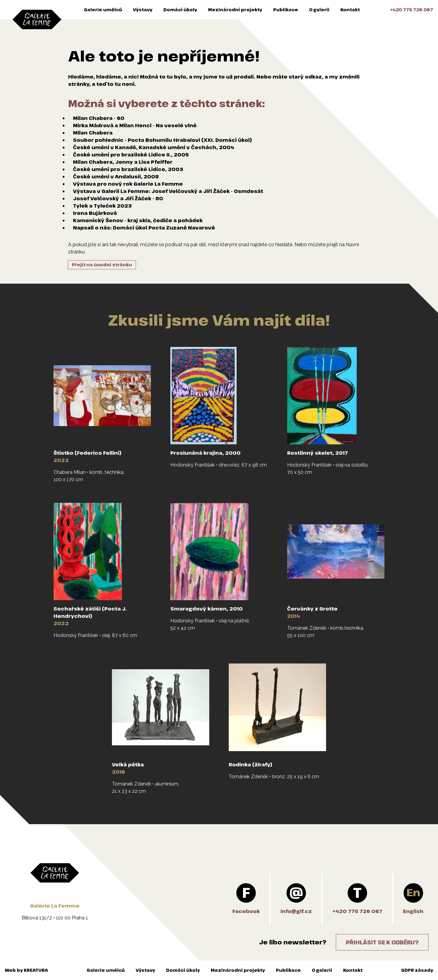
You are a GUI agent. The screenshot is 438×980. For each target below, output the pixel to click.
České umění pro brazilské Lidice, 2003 (128, 169)
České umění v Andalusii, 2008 (116, 177)
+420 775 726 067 (412, 10)
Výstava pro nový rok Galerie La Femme (128, 184)
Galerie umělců (103, 10)
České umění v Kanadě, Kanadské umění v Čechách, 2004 (154, 147)
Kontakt (350, 10)
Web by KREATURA (26, 970)
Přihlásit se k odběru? (382, 942)
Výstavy (143, 10)
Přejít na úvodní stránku (102, 265)
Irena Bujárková (95, 213)
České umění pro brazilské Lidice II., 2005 (131, 155)
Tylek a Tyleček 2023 (102, 206)
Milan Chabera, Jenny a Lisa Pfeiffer (123, 162)
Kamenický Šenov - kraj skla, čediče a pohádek (138, 220)
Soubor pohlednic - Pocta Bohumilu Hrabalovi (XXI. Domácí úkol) (162, 140)
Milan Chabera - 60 (99, 118)
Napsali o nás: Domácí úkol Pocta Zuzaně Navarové (144, 228)
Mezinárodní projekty (235, 10)
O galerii (319, 10)
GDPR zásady (417, 970)
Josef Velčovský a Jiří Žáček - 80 (118, 198)
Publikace (286, 10)
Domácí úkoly (180, 10)
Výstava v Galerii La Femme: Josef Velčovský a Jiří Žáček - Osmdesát (168, 191)
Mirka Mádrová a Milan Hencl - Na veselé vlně (135, 125)
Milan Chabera (93, 133)
